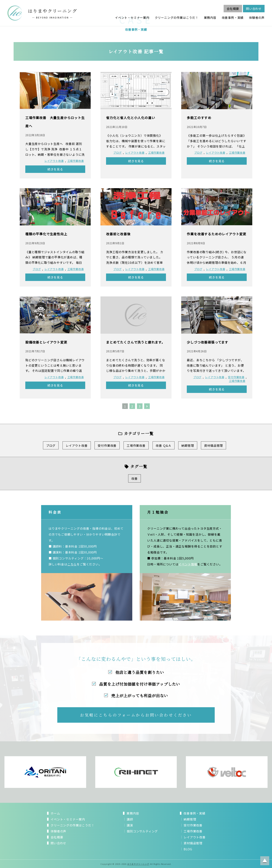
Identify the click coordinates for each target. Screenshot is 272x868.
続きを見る (55, 169)
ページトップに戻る (265, 861)
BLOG (188, 849)
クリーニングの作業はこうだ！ (177, 18)
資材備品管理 (213, 445)
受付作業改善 (236, 377)
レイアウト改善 (54, 161)
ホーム (55, 813)
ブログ (117, 153)
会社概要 (233, 9)
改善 (135, 478)
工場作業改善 (76, 161)
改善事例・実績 (233, 18)
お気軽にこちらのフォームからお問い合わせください (136, 715)
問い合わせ (254, 9)
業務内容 (210, 18)
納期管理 (188, 445)
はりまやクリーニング (138, 864)
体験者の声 (257, 18)
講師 (130, 819)
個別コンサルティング (142, 831)
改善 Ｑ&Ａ (164, 445)
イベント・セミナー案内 (132, 18)
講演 (130, 825)
